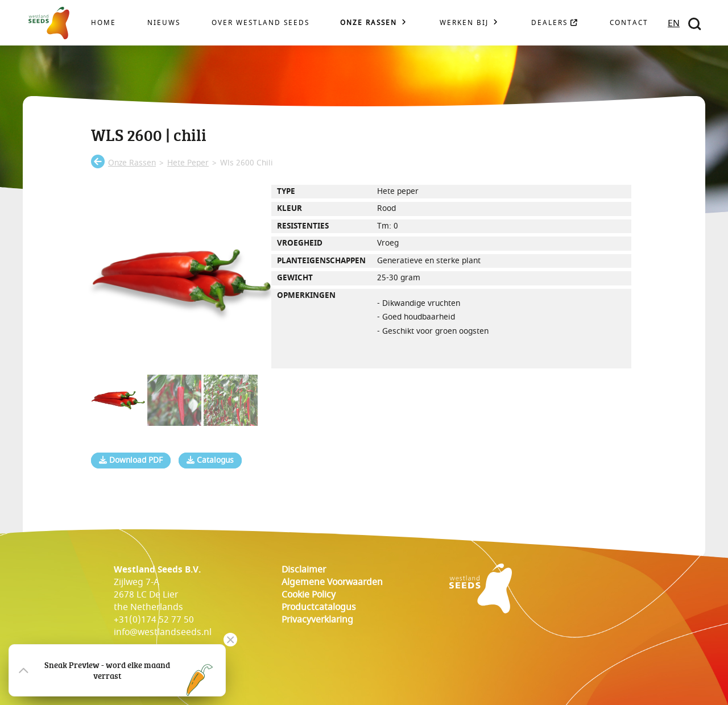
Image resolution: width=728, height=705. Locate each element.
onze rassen (132, 163)
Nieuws (164, 23)
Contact (629, 23)
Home (104, 23)
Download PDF (131, 461)
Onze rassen (369, 23)
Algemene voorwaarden (332, 582)
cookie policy (309, 595)
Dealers (555, 23)
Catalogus (210, 461)
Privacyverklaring (317, 620)
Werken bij (464, 23)
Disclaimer (304, 570)
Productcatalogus (319, 607)
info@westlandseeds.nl (163, 632)
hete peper (188, 163)
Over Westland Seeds (260, 23)
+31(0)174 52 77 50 (154, 620)
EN (674, 23)
